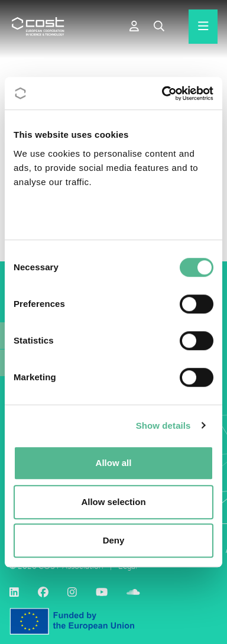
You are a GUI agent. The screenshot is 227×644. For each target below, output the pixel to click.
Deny (114, 540)
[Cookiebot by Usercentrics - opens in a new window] (163, 93)
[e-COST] (134, 27)
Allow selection (113, 502)
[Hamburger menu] (203, 27)
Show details (163, 425)
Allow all (114, 463)
